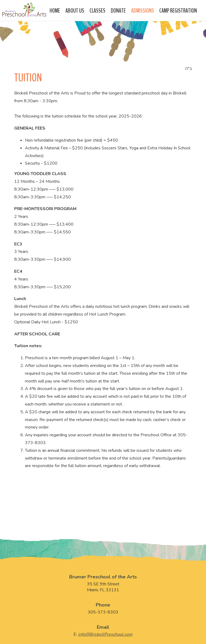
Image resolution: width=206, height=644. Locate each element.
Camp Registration (178, 10)
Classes (98, 10)
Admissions (143, 10)
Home (55, 10)
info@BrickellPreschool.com (105, 634)
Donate (118, 10)
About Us (75, 10)
